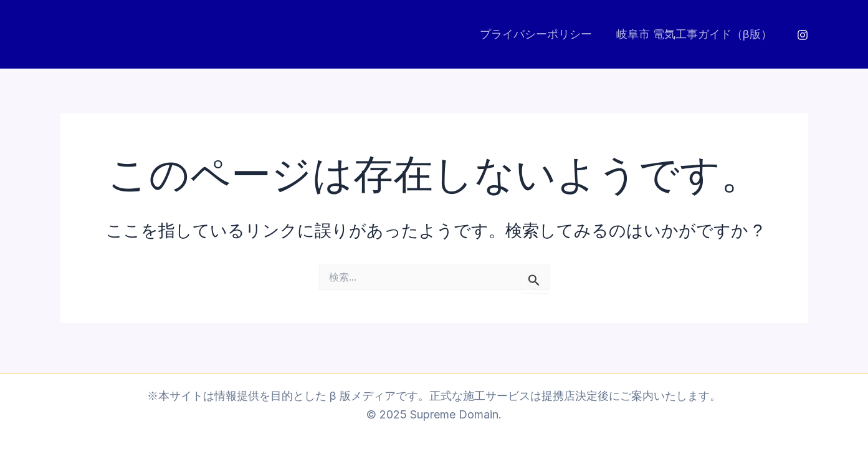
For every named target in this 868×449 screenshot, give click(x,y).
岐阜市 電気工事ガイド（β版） (695, 34)
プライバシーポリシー (539, 34)
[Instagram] (803, 35)
